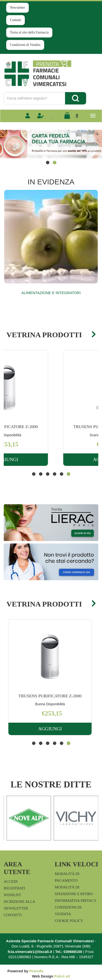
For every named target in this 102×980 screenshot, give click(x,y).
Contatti (16, 20)
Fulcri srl (62, 976)
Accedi (11, 881)
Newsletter (17, 8)
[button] (48, 163)
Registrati (14, 888)
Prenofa (36, 971)
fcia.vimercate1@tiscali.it (30, 952)
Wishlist (12, 895)
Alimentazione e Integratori (51, 293)
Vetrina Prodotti (44, 335)
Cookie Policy (69, 921)
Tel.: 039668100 (69, 952)
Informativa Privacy (76, 901)
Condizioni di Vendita (25, 45)
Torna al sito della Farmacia (29, 32)
